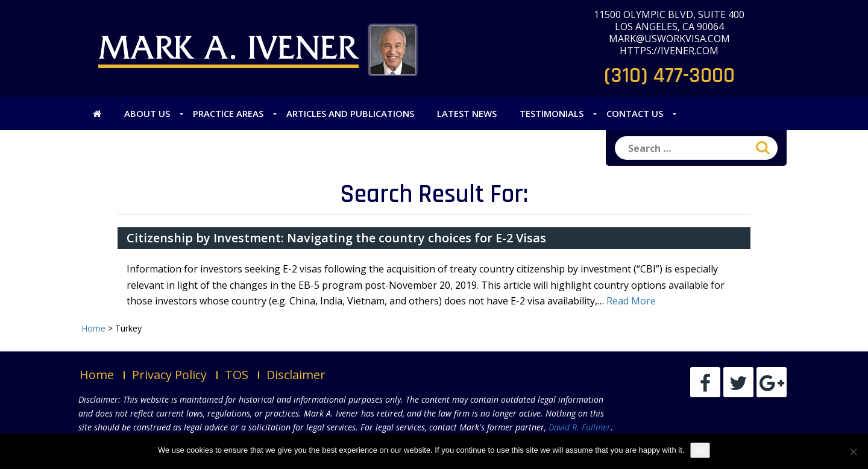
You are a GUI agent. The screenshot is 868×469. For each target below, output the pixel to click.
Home (97, 375)
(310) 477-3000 (669, 76)
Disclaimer (296, 375)
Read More (631, 301)
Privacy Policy (169, 375)
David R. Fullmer (580, 427)
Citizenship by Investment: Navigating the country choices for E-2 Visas (336, 238)
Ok (700, 450)
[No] (853, 452)
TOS (237, 375)
